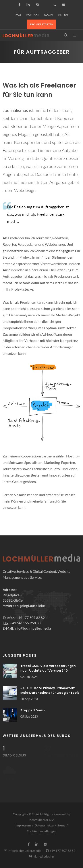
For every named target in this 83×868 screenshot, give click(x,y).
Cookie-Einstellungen (41, 831)
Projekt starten (41, 24)
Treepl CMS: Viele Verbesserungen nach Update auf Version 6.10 (48, 668)
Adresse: (10, 590)
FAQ (18, 15)
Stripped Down (33, 710)
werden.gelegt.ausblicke (26, 606)
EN (66, 15)
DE (60, 15)
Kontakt (33, 15)
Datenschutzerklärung (50, 825)
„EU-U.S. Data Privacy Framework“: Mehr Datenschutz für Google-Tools (50, 690)
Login (48, 15)
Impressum (23, 825)
